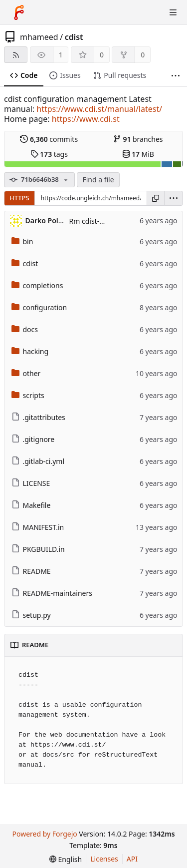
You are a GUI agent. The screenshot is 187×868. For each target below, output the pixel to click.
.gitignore (33, 439)
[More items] (176, 76)
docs (25, 329)
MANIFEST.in (38, 527)
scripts (28, 395)
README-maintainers (52, 593)
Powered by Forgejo (44, 834)
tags (49, 154)
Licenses (104, 859)
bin (22, 241)
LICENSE (31, 483)
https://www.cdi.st (86, 119)
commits (49, 139)
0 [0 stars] (102, 55)
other (26, 373)
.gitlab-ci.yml (38, 461)
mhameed (39, 37)
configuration (39, 307)
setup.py (31, 615)
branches (138, 139)
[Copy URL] (156, 198)
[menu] (174, 198)
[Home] (19, 12)
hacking (30, 351)
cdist (74, 37)
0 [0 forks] (143, 55)
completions (37, 285)
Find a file (98, 180)
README (31, 571)
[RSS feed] (16, 55)
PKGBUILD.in (38, 549)
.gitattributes (38, 417)
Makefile (31, 505)
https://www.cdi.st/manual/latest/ (99, 109)
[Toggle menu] (173, 12)
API (132, 859)
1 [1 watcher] (61, 55)
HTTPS (19, 198)
